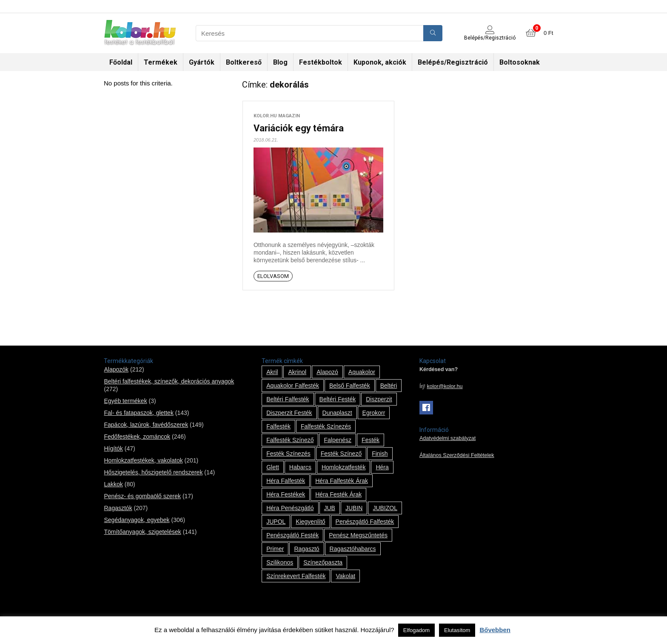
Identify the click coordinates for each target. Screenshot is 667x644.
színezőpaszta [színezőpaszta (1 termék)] (323, 562)
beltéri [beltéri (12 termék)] (389, 386)
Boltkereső (244, 62)
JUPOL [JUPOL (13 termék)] (276, 522)
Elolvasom (273, 276)
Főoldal (121, 62)
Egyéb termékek (125, 401)
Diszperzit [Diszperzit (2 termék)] (379, 399)
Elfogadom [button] (416, 630)
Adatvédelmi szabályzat (448, 438)
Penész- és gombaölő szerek (142, 496)
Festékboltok (321, 62)
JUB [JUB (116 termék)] (330, 508)
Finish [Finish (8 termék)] (380, 454)
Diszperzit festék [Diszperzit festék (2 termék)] (289, 413)
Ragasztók (118, 508)
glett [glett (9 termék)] (273, 467)
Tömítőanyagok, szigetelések (142, 532)
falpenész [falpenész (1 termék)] (338, 440)
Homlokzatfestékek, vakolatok (143, 460)
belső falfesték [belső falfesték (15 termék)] (350, 386)
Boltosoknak (520, 62)
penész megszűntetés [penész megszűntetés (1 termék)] (358, 535)
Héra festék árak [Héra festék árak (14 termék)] (338, 494)
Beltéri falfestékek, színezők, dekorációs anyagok (169, 381)
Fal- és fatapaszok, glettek (138, 413)
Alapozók (116, 369)
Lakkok (113, 484)
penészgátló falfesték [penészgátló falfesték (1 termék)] (365, 522)
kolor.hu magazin (277, 116)
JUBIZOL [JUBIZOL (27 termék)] (385, 508)
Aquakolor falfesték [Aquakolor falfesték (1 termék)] (293, 386)
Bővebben (495, 630)
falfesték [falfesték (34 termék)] (278, 426)
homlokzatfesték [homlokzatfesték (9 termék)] (343, 467)
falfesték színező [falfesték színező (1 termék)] (290, 440)
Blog (280, 62)
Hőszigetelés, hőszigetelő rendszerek (153, 472)
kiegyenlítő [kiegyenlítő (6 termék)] (310, 522)
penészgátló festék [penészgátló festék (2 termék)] (292, 535)
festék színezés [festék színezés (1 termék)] (288, 454)
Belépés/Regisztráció (453, 62)
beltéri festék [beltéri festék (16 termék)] (338, 399)
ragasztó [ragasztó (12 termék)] (306, 549)
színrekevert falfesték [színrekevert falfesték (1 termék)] (296, 576)
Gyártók (202, 62)
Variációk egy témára (299, 128)
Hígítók (113, 448)
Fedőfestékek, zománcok (137, 437)
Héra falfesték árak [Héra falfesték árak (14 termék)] (342, 481)
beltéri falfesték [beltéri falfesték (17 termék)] (288, 399)
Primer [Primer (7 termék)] (275, 549)
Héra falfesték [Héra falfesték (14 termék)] (286, 481)
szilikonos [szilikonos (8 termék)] (280, 562)
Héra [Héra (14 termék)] (382, 467)
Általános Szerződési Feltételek (457, 455)
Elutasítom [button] (457, 630)
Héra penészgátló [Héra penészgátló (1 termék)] (290, 508)
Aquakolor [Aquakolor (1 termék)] (362, 372)
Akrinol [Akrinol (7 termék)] (297, 372)
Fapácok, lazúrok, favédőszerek (146, 425)
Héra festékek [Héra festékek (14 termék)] (286, 494)
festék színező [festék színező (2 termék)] (341, 454)
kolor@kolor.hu (445, 386)
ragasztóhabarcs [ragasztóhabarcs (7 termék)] (353, 549)
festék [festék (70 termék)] (371, 440)
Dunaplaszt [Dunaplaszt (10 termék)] (337, 413)
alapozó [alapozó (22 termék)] (327, 372)
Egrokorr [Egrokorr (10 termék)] (374, 413)
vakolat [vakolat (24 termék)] (345, 576)
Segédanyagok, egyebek (137, 520)
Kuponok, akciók (380, 62)
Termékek (161, 62)
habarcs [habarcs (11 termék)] (300, 467)
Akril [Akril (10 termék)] (272, 372)
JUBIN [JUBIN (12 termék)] (354, 508)
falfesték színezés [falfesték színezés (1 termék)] (326, 426)
